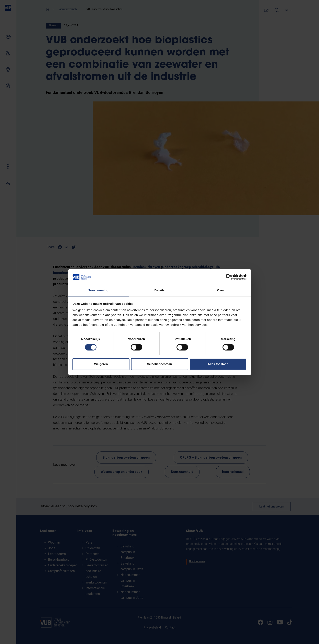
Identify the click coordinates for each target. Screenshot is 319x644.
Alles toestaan (218, 364)
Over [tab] (221, 290)
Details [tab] (160, 290)
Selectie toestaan (159, 364)
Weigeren (101, 364)
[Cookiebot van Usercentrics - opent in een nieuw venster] (229, 277)
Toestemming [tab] (99, 290)
